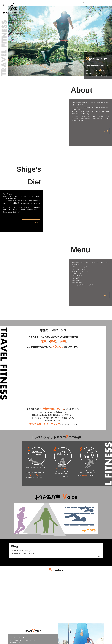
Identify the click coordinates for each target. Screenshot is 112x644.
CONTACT (108, 3)
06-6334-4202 (29, 598)
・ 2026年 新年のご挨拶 (20, 500)
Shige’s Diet (85, 3)
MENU (100, 3)
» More (100, 506)
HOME (77, 3)
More (98, 129)
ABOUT (93, 3)
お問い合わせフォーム (29, 603)
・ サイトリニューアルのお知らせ (23, 502)
